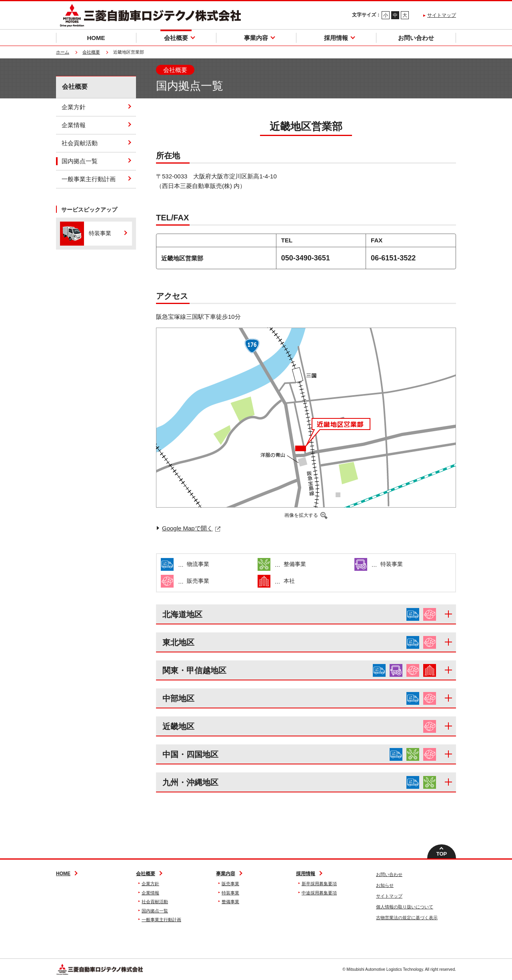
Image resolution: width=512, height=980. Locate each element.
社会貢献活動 (80, 143)
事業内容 (226, 874)
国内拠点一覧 (80, 161)
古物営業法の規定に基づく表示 (407, 918)
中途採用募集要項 (319, 893)
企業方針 (74, 107)
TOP (442, 854)
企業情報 (74, 125)
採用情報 (306, 874)
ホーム (63, 52)
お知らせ (385, 885)
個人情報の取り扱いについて (405, 907)
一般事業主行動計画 (89, 179)
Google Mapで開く (187, 528)
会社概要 (91, 52)
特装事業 (230, 893)
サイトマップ (442, 15)
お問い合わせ (389, 874)
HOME (63, 874)
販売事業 (230, 884)
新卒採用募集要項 (319, 884)
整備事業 (230, 902)
